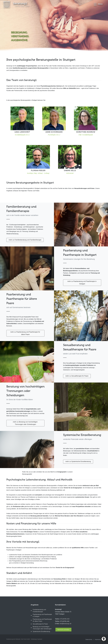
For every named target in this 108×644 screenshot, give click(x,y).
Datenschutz (89, 639)
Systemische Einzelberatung (41, 631)
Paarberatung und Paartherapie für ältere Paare (42, 620)
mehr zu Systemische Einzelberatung (78, 461)
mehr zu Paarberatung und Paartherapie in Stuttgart (82, 283)
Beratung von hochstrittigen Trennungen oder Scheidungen (42, 628)
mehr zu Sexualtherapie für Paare (77, 376)
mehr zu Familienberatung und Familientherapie (25, 240)
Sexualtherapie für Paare (40, 624)
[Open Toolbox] (104, 639)
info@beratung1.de (65, 624)
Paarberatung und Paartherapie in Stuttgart (42, 615)
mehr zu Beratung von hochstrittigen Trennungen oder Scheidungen (25, 423)
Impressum (98, 639)
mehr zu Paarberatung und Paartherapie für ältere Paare (25, 333)
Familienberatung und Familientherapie (39, 611)
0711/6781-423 (65, 619)
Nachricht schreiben (63, 630)
